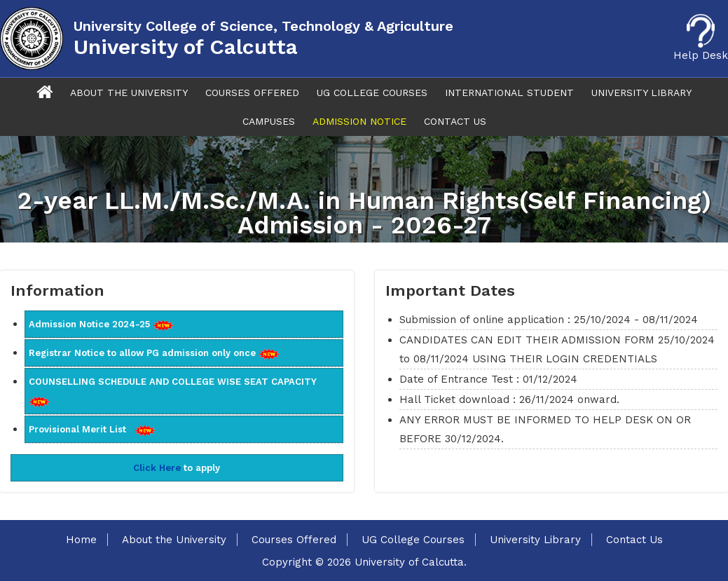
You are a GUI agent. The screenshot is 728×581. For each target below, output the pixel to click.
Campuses (269, 121)
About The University (129, 93)
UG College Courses (372, 93)
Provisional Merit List (92, 430)
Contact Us (455, 121)
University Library (641, 93)
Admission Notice (359, 121)
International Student (509, 93)
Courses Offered (252, 93)
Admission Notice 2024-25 (101, 324)
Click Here (157, 468)
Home (81, 540)
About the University (174, 540)
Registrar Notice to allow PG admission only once (154, 353)
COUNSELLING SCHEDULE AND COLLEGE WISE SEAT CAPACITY (176, 391)
